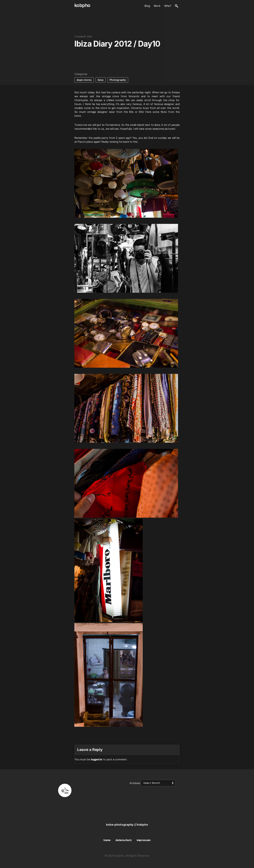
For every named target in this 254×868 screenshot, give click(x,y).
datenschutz (124, 840)
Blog (147, 6)
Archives (135, 783)
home (107, 840)
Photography (118, 80)
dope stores (84, 80)
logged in (97, 759)
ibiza (101, 80)
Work (157, 6)
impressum (144, 840)
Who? (168, 6)
